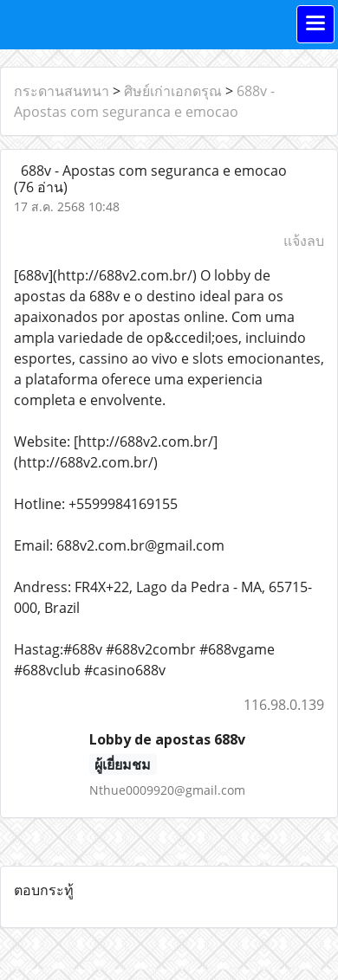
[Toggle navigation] (315, 24)
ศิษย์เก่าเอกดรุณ (173, 91)
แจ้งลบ (304, 241)
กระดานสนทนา (62, 91)
